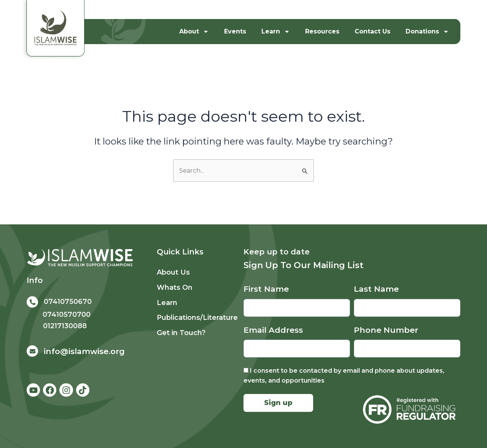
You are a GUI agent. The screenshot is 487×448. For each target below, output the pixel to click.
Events (235, 31)
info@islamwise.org (84, 351)
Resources (322, 31)
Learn (276, 32)
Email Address (273, 330)
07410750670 (68, 302)
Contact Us (372, 31)
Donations (427, 32)
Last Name (376, 289)
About (194, 32)
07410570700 (67, 315)
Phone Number (386, 330)
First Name (266, 289)
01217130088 (65, 326)
